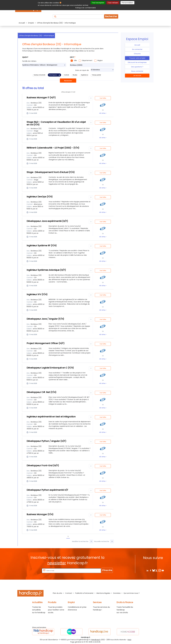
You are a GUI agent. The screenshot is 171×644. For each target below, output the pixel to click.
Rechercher (111, 16)
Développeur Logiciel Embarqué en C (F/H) (50, 368)
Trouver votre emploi (137, 58)
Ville (75, 60)
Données (117, 593)
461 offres (103, 113)
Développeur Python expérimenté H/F (47, 490)
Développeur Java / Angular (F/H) (45, 319)
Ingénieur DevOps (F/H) (40, 197)
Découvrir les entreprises (137, 62)
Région (100, 60)
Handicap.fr (96, 640)
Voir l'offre (103, 98)
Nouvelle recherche (104, 541)
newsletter (57, 563)
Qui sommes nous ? (132, 593)
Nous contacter (137, 71)
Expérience (85, 75)
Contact (69, 593)
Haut (129, 640)
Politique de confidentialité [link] (86, 8)
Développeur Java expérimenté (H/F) (47, 221)
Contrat (66, 75)
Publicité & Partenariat (84, 593)
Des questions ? (137, 67)
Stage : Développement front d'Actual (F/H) (51, 172)
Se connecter (137, 49)
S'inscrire (137, 54)
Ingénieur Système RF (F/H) (42, 246)
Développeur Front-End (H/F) (43, 465)
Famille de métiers (29, 61)
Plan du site (57, 593)
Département (87, 60)
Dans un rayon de (82, 70)
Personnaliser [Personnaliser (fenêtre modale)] (127, 3)
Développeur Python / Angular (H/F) (46, 441)
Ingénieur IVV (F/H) (37, 294)
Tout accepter (98, 3)
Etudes (75, 75)
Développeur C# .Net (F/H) (41, 392)
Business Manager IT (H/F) (41, 98)
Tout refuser (113, 3)
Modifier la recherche (83, 541)
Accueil (137, 45)
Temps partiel (96, 75)
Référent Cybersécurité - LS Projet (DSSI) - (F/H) (53, 148)
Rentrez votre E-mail (33, 571)
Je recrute (137, 76)
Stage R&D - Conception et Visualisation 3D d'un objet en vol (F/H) (56, 123)
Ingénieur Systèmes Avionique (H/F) (46, 270)
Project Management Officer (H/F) (46, 343)
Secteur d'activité (39, 75)
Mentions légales (103, 593)
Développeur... (54, 75)
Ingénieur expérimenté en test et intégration (51, 417)
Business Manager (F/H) (40, 514)
